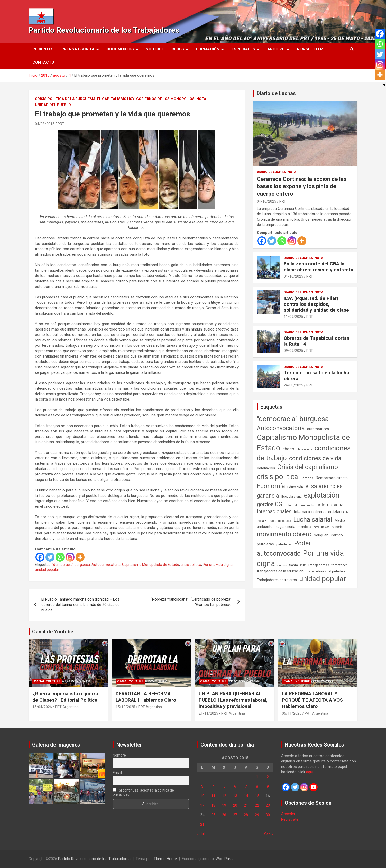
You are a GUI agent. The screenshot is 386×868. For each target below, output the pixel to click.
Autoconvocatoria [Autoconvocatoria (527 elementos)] (281, 428)
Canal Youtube (47, 681)
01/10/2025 (293, 276)
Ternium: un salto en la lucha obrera (316, 376)
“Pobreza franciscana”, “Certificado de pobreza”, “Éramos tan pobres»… (192, 602)
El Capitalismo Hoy (116, 99)
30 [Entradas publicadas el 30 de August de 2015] (268, 815)
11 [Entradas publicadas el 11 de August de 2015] (213, 796)
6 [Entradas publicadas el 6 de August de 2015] (235, 786)
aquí (310, 772)
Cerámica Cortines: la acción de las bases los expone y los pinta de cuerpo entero (302, 186)
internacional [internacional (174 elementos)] (331, 504)
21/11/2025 (208, 713)
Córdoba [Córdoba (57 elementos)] (307, 478)
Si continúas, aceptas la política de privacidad (144, 792)
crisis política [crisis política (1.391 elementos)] (277, 477)
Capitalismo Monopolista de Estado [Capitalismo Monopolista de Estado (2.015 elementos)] (303, 443)
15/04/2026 (42, 707)
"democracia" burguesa (71, 565)
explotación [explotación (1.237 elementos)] (322, 495)
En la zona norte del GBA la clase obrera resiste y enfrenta (318, 267)
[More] (80, 557)
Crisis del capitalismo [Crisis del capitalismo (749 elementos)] (308, 467)
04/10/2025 (266, 201)
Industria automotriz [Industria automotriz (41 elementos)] (302, 505)
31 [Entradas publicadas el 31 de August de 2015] (202, 824)
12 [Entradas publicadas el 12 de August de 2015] (224, 796)
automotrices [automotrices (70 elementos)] (318, 429)
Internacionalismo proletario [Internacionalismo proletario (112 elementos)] (319, 512)
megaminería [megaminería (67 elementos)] (285, 527)
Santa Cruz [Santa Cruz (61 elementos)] (297, 565)
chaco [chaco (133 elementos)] (288, 449)
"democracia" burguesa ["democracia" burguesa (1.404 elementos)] (293, 419)
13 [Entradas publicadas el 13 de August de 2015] (235, 796)
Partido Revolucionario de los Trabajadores (104, 30)
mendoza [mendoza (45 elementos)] (304, 527)
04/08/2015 (45, 124)
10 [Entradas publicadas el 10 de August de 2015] (202, 796)
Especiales (243, 49)
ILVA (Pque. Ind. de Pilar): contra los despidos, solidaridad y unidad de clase (316, 304)
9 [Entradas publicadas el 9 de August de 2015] (268, 786)
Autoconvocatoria (106, 565)
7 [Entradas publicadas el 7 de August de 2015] (246, 786)
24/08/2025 (293, 385)
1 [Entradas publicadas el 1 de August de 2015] (257, 777)
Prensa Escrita (78, 49)
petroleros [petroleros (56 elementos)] (284, 544)
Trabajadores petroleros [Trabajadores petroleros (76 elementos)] (277, 580)
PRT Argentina (67, 707)
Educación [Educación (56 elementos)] (295, 487)
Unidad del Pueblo (53, 105)
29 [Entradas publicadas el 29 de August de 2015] (257, 815)
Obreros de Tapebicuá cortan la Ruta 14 (317, 341)
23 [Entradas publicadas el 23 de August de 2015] (268, 805)
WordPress (225, 859)
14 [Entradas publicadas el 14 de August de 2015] (246, 796)
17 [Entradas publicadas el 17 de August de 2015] (202, 805)
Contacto (43, 62)
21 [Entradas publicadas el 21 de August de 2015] (246, 805)
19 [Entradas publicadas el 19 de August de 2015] (224, 805)
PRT (61, 124)
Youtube (155, 49)
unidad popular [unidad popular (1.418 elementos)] (323, 579)
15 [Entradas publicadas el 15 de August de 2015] (257, 796)
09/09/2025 (293, 351)
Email (117, 773)
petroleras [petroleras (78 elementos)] (265, 544)
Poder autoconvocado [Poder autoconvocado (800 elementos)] (284, 548)
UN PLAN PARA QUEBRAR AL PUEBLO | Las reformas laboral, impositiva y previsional (233, 700)
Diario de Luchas (276, 93)
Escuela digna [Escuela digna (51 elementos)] (292, 496)
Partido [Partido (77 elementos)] (337, 535)
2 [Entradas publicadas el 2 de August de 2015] (268, 777)
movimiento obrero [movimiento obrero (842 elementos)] (284, 534)
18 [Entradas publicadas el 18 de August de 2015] (213, 805)
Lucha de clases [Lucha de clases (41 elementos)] (280, 521)
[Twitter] (50, 557)
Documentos (120, 49)
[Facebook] (40, 557)
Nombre (119, 755)
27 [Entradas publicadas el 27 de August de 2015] (235, 815)
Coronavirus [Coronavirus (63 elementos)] (266, 468)
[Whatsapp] (60, 557)
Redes (178, 49)
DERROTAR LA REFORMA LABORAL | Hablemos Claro (146, 697)
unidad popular (47, 570)
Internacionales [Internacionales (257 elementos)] (274, 512)
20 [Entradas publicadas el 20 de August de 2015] (235, 805)
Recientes (43, 49)
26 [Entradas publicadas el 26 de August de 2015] (224, 815)
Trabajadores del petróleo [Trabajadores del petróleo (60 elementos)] (325, 571)
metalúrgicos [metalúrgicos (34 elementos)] (321, 527)
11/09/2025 (293, 317)
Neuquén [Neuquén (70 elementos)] (321, 535)
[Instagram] (70, 557)
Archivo (276, 49)
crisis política (191, 565)
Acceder (288, 814)
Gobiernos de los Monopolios (165, 99)
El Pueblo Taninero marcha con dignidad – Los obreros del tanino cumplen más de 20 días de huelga (80, 605)
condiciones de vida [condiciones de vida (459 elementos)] (315, 458)
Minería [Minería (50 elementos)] (337, 527)
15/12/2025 (125, 707)
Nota (201, 99)
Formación (208, 49)
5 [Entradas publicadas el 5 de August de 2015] (224, 786)
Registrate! (290, 819)
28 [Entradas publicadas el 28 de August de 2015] (246, 815)
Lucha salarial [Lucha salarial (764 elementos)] (313, 520)
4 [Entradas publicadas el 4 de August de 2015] (213, 786)
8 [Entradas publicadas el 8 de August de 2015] (257, 786)
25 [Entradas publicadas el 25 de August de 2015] (213, 815)
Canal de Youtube (53, 632)
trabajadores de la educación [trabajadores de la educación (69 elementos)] (280, 571)
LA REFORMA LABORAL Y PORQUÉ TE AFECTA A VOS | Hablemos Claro (314, 700)
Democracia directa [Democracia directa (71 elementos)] (332, 478)
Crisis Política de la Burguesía (65, 99)
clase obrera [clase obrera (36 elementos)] (304, 450)
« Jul (201, 834)
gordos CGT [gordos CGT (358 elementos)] (271, 504)
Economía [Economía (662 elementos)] (271, 486)
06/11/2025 (292, 713)
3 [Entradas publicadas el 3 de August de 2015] (202, 786)
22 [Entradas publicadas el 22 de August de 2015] (257, 805)
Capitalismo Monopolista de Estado (151, 565)
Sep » (269, 834)
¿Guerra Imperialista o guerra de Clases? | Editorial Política (65, 697)
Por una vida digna (218, 565)
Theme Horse (165, 859)
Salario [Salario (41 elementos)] (282, 565)
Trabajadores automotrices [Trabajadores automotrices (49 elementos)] (328, 565)
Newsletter (310, 49)
